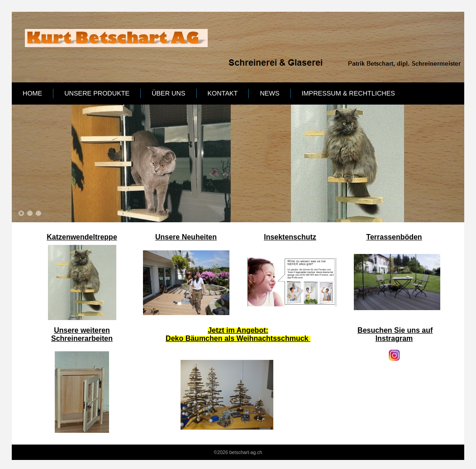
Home (32, 93)
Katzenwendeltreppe (82, 237)
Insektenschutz (290, 237)
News (269, 93)
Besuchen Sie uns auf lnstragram (395, 334)
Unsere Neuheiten (186, 237)
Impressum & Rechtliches (348, 93)
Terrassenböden (394, 237)
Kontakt (223, 93)
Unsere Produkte (97, 93)
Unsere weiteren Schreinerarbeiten (82, 334)
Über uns (168, 93)
